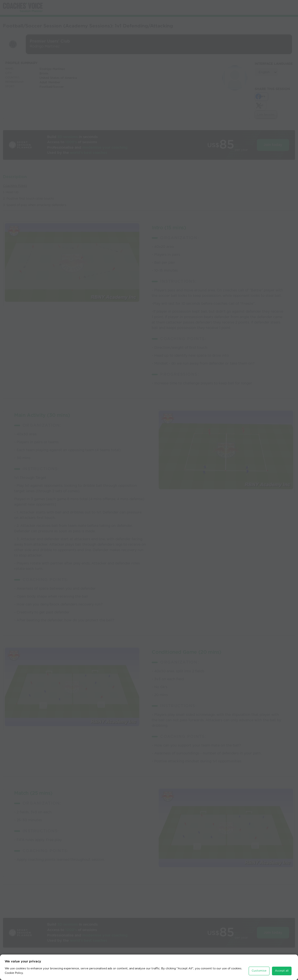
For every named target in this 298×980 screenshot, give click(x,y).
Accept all (282, 967)
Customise (259, 967)
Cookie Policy (14, 969)
